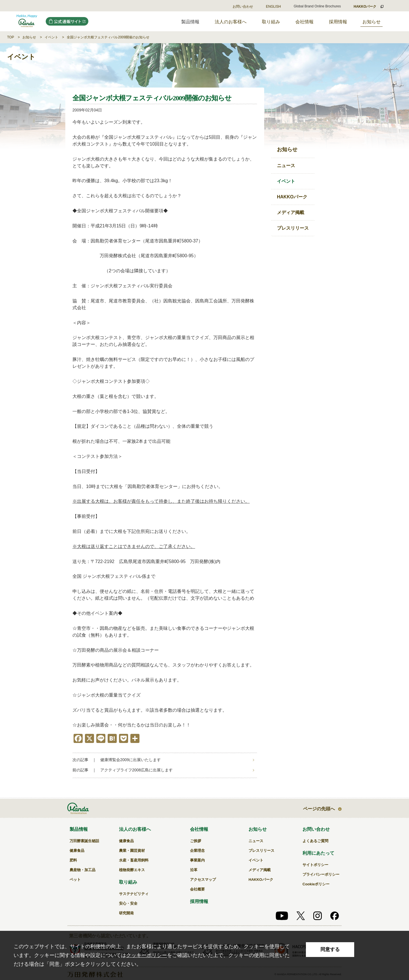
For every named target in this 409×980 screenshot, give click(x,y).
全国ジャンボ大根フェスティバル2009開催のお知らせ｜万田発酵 (27, 21)
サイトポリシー (315, 865)
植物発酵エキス (132, 870)
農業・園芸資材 (132, 851)
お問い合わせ (243, 7)
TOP (11, 37)
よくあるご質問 (315, 841)
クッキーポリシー (147, 955)
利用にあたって (318, 853)
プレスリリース (293, 228)
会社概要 (197, 889)
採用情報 (338, 22)
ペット (75, 880)
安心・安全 (128, 903)
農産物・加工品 (83, 870)
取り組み (271, 22)
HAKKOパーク (292, 197)
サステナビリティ (134, 894)
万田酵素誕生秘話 (84, 841)
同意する (330, 949)
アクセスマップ (203, 880)
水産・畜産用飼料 (134, 860)
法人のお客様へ (231, 22)
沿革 (194, 870)
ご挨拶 (196, 841)
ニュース (286, 166)
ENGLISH (273, 7)
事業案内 (197, 860)
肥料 (73, 860)
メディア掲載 (291, 212)
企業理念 (197, 851)
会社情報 (304, 22)
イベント (51, 37)
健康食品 (77, 851)
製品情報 (79, 829)
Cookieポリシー (316, 884)
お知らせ (372, 22)
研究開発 (126, 913)
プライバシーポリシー (321, 874)
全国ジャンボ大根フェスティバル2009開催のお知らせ (108, 37)
